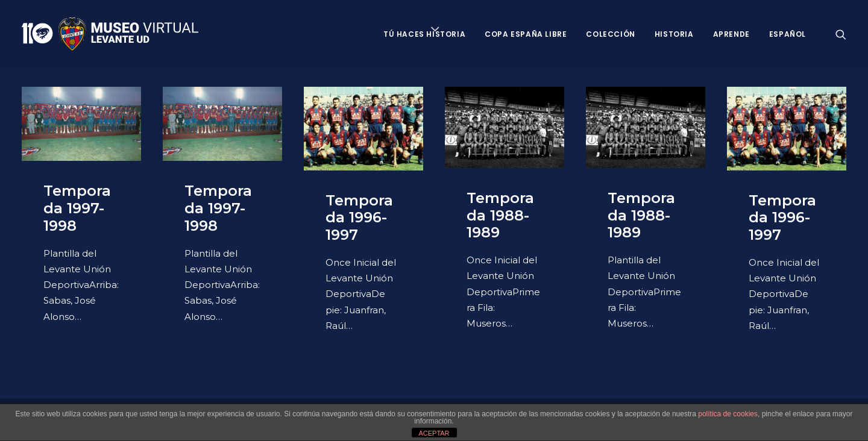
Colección (610, 34)
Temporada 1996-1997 (359, 218)
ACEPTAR (434, 433)
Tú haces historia (424, 34)
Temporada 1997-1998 (77, 208)
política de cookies (728, 414)
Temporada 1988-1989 (500, 215)
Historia (674, 34)
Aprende (731, 34)
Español (788, 34)
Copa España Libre (526, 34)
